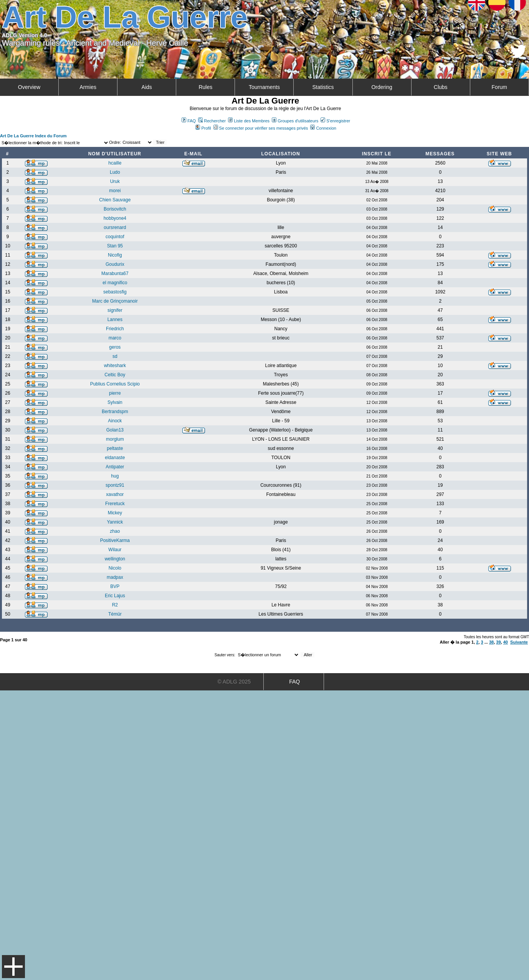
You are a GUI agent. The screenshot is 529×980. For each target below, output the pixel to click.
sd (115, 356)
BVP (115, 586)
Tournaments (264, 87)
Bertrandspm (115, 412)
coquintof (115, 237)
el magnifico (115, 283)
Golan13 (115, 430)
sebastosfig (115, 292)
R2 (115, 605)
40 (506, 642)
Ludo (115, 172)
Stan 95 (115, 246)
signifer (115, 310)
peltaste (115, 448)
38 (491, 642)
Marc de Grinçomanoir (115, 301)
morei (115, 191)
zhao (115, 531)
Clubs (441, 87)
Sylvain (115, 402)
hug (115, 476)
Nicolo (115, 568)
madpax (115, 577)
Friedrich (115, 329)
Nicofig (115, 255)
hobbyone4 (115, 218)
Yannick (115, 522)
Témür (115, 614)
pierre (115, 393)
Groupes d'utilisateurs (295, 121)
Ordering (382, 87)
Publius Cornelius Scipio (115, 384)
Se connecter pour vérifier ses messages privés (261, 128)
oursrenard (115, 227)
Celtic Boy (115, 375)
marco (115, 338)
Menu (13, 967)
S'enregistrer (335, 121)
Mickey (115, 513)
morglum (115, 439)
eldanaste (115, 458)
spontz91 (115, 485)
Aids (147, 87)
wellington (115, 559)
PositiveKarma (115, 540)
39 (498, 642)
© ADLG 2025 (234, 682)
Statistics (323, 87)
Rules (205, 87)
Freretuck (115, 504)
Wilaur (115, 550)
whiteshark (115, 366)
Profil (203, 128)
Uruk (115, 181)
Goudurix (115, 264)
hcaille (115, 163)
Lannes (115, 320)
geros (115, 347)
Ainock (115, 421)
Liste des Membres (249, 121)
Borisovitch (115, 209)
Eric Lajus (115, 596)
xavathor (115, 494)
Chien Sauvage (115, 200)
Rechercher (212, 121)
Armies (88, 87)
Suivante (519, 642)
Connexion (323, 128)
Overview (29, 87)
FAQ (189, 121)
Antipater (115, 467)
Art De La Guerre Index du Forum (33, 136)
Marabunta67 (115, 273)
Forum (499, 87)
